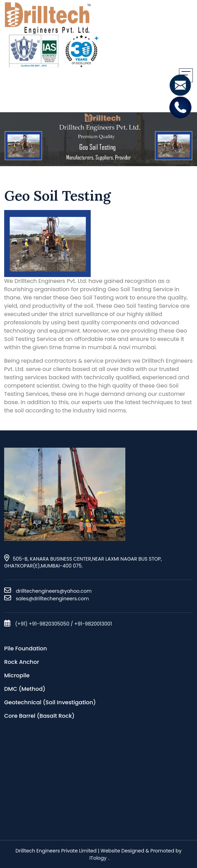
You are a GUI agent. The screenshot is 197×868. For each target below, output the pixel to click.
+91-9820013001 (93, 624)
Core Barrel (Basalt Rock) (39, 716)
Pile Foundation (26, 648)
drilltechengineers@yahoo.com (54, 591)
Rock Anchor (22, 662)
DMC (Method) (25, 689)
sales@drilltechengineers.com (52, 599)
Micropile (17, 675)
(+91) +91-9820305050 (42, 624)
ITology (98, 858)
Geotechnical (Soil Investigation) (50, 702)
